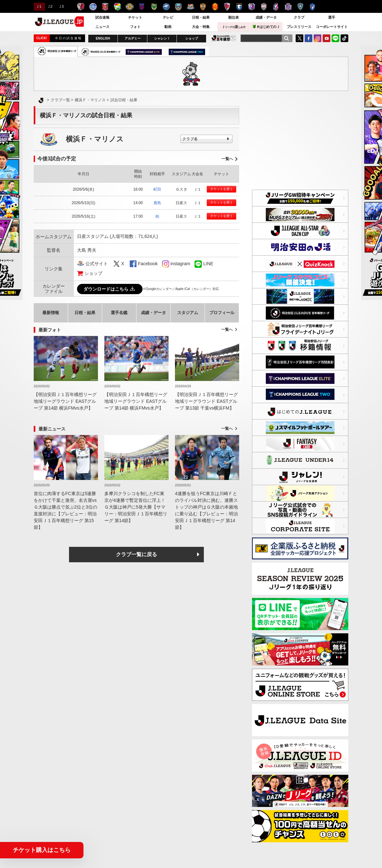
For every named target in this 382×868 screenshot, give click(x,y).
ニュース (102, 27)
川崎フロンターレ (178, 7)
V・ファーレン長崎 (313, 7)
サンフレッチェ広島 (288, 7)
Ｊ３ (61, 6)
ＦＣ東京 (142, 7)
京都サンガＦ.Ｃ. (227, 7)
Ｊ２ (50, 6)
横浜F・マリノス (191, 7)
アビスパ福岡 (300, 7)
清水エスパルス (203, 7)
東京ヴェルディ (154, 7)
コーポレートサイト (332, 27)
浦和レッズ (105, 7)
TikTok (344, 38)
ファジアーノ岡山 (276, 7)
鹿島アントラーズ (81, 7)
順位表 (234, 17)
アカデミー (133, 38)
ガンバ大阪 (239, 7)
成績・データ (266, 17)
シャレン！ (162, 38)
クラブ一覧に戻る (136, 554)
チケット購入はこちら (42, 850)
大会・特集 (201, 27)
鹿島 (157, 203)
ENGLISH (103, 38)
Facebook (148, 264)
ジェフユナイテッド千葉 (117, 7)
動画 (168, 27)
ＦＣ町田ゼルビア (166, 7)
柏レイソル (130, 7)
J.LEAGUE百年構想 (224, 38)
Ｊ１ (38, 6)
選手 (332, 17)
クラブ (299, 17)
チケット (135, 17)
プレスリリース (299, 27)
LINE (335, 38)
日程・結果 (201, 17)
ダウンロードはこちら (110, 289)
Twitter (300, 38)
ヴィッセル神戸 (264, 7)
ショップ (192, 38)
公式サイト (97, 264)
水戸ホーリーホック (93, 7)
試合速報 (102, 17)
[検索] (286, 38)
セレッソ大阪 (252, 7)
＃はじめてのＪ (266, 27)
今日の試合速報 (68, 38)
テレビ (168, 17)
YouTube (326, 38)
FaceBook (308, 38)
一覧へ (227, 159)
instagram (166, 264)
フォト (135, 27)
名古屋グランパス (215, 7)
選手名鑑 (119, 313)
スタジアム (188, 313)
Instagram (317, 38)
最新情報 (51, 313)
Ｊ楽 (233, 27)
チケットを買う (221, 189)
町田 (157, 189)
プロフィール (222, 313)
